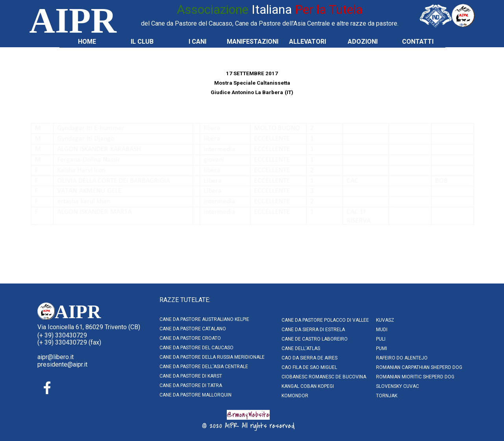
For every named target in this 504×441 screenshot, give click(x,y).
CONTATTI (418, 42)
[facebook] (47, 388)
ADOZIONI (363, 42)
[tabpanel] (270, 14)
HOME (87, 42)
